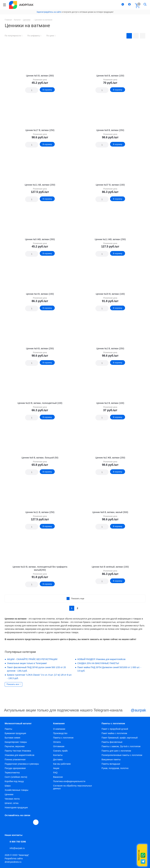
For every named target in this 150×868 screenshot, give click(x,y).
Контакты (58, 755)
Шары (8, 786)
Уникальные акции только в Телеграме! (27, 663)
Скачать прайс (60, 751)
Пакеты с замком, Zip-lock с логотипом (121, 746)
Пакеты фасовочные (112, 742)
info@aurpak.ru (17, 848)
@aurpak (135, 711)
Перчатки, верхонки (15, 746)
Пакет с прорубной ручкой (115, 729)
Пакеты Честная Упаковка (18, 751)
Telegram (15, 822)
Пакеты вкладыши (111, 764)
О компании (59, 729)
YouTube (22, 822)
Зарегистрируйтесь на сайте (49, 12)
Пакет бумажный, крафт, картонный (120, 738)
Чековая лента (12, 799)
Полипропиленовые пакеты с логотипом (122, 755)
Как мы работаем (62, 764)
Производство (60, 733)
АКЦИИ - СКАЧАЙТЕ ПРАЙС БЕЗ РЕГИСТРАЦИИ (32, 659)
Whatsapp (143, 855)
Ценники (9, 794)
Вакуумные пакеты (111, 759)
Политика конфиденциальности (69, 781)
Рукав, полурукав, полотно (115, 768)
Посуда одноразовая (15, 768)
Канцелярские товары (16, 742)
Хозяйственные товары (16, 790)
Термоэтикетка (12, 773)
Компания (59, 723)
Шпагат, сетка (12, 803)
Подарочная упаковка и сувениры (22, 764)
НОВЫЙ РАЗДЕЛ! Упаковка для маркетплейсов (101, 659)
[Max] (36, 822)
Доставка (58, 759)
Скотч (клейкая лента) (16, 777)
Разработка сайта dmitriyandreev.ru (14, 860)
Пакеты (8, 729)
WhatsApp (29, 822)
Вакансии (58, 777)
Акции (56, 768)
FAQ (55, 773)
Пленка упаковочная (15, 759)
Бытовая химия (12, 738)
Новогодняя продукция (16, 808)
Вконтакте (7, 822)
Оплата (57, 742)
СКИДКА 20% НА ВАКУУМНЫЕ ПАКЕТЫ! (98, 663)
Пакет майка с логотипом (114, 733)
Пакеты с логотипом (63, 738)
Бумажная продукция (15, 733)
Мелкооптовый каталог (18, 723)
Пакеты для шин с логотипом (116, 751)
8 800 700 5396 (18, 842)
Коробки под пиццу (14, 781)
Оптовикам (59, 746)
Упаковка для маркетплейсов (19, 755)
